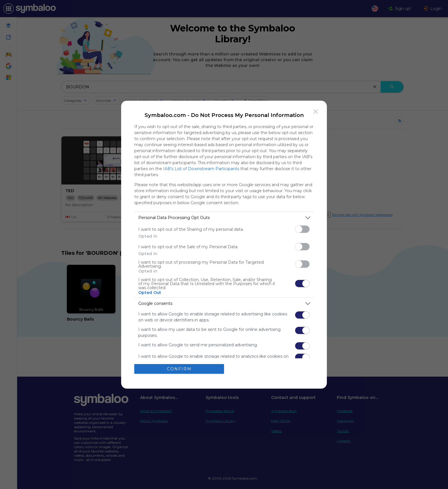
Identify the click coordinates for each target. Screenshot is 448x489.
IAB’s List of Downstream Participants (201, 169)
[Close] (316, 112)
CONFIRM (179, 369)
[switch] (302, 229)
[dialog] (224, 245)
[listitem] (224, 218)
